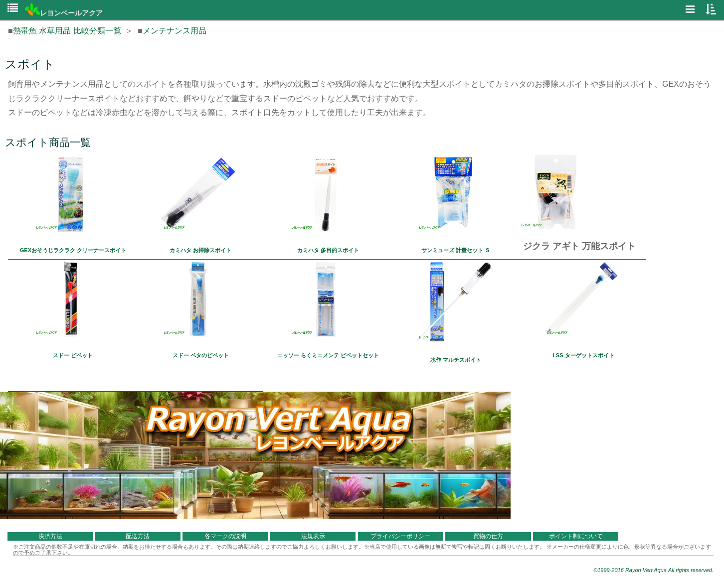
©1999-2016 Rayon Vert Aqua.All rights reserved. (653, 570)
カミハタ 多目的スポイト (328, 250)
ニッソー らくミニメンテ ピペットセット (328, 355)
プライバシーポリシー (400, 536)
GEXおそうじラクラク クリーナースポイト (73, 250)
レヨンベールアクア (64, 13)
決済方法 (50, 536)
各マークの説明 (225, 536)
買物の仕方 (488, 536)
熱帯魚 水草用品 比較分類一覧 (67, 31)
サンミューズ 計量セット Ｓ (456, 250)
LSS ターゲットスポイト (583, 355)
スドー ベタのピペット (201, 355)
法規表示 (313, 536)
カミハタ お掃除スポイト (200, 250)
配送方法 (138, 536)
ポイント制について (576, 536)
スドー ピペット (73, 355)
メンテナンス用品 (175, 31)
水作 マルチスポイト (456, 360)
